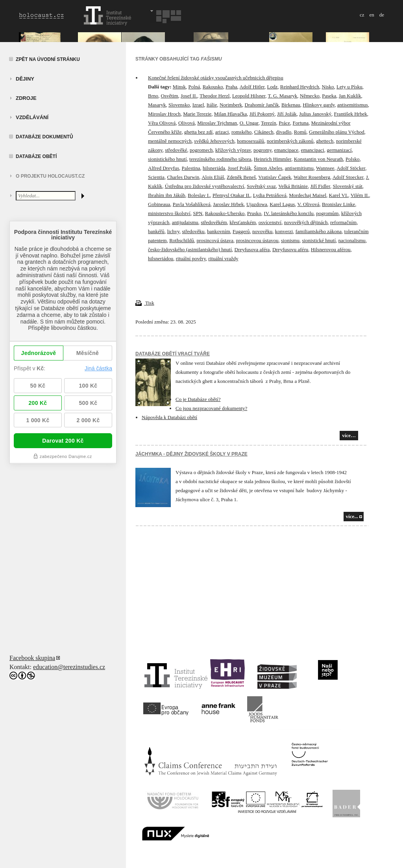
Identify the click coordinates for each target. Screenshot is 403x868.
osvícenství (270, 222)
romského (241, 132)
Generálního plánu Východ (337, 132)
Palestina (191, 168)
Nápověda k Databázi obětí (169, 417)
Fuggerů (241, 231)
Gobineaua (159, 204)
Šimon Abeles (268, 168)
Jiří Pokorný (262, 114)
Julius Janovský (315, 114)
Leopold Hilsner (249, 96)
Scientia (156, 177)
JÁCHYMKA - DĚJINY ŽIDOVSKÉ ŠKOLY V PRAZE (191, 454)
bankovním (219, 231)
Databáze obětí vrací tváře (173, 354)
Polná (194, 87)
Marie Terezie (197, 114)
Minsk (179, 87)
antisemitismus (353, 105)
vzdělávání (32, 117)
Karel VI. (339, 195)
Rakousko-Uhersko (225, 213)
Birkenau (291, 105)
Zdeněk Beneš (241, 177)
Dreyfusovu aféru (290, 249)
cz (362, 15)
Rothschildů (182, 240)
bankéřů (156, 231)
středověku (193, 231)
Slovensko (179, 105)
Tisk (145, 303)
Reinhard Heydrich (300, 87)
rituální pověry (191, 258)
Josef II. (189, 96)
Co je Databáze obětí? (198, 399)
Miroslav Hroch (164, 114)
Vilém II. (360, 195)
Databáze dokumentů (44, 137)
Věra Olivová (162, 123)
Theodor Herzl (214, 96)
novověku (262, 231)
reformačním (343, 222)
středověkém (214, 222)
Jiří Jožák (287, 114)
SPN (198, 213)
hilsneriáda (214, 168)
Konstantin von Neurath (319, 159)
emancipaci (312, 150)
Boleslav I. (199, 195)
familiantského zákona (319, 231)
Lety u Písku (349, 87)
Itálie (212, 105)
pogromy (263, 150)
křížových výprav (233, 150)
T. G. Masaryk (282, 96)
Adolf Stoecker (348, 177)
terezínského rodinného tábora (220, 159)
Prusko (254, 213)
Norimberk (231, 105)
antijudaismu (185, 222)
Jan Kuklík (350, 96)
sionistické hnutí (319, 240)
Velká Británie (293, 186)
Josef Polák (240, 168)
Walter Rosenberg (312, 177)
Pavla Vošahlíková (192, 204)
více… (349, 435)
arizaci (222, 132)
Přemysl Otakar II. (231, 195)
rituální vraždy (223, 258)
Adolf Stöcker (351, 168)
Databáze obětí (36, 156)
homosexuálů (250, 141)
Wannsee (325, 168)
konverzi (284, 231)
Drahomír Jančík (262, 105)
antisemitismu (299, 168)
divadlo (284, 132)
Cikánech (264, 132)
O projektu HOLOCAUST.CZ (50, 176)
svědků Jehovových (214, 141)
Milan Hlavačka (230, 114)
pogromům (327, 213)
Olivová (187, 123)
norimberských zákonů (290, 141)
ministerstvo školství (169, 213)
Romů (300, 132)
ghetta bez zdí (198, 132)
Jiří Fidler (320, 186)
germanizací (339, 150)
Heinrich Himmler (273, 159)
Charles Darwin (183, 177)
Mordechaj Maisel (308, 195)
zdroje (26, 98)
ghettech (325, 141)
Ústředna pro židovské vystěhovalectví (205, 186)
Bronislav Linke (338, 204)
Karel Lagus (282, 204)
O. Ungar (249, 123)
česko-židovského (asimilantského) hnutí (190, 249)
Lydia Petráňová (270, 195)
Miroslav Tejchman (217, 123)
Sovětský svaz (261, 186)
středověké (176, 150)
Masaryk (157, 105)
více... (352, 516)
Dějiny (25, 79)
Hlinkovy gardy (319, 105)
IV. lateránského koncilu (288, 213)
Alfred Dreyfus (164, 168)
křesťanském (243, 222)
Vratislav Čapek (275, 177)
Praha (231, 87)
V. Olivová (308, 204)
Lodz (273, 87)
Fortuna (301, 123)
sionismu (290, 240)
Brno (153, 96)
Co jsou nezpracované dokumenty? (211, 408)
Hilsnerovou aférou (331, 249)
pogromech (201, 150)
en (372, 15)
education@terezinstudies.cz (69, 667)
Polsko (352, 159)
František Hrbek (351, 114)
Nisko (328, 87)
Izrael (198, 105)
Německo (310, 96)
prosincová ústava (215, 240)
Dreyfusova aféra (252, 249)
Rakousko (213, 87)
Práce (284, 123)
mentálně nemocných (170, 141)
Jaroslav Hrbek (228, 204)
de (382, 15)
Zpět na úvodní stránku (48, 59)
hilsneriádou (161, 258)
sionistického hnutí (167, 159)
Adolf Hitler (252, 87)
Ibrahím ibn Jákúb (167, 195)
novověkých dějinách (306, 222)
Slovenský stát (347, 186)
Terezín (269, 123)
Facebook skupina (32, 658)
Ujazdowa (257, 204)
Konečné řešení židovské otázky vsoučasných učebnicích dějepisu (216, 78)
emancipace (286, 150)
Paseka (329, 96)
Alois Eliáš (213, 177)
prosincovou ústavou (257, 240)
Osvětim (170, 96)
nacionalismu (352, 240)
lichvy (173, 231)
